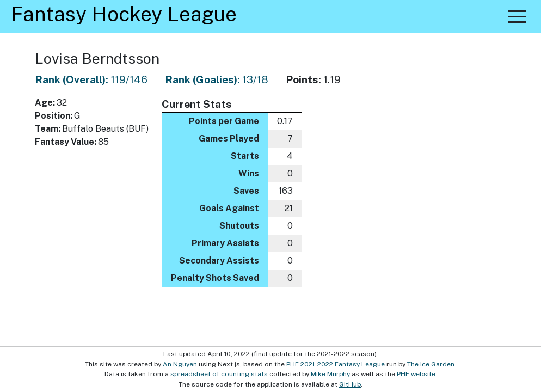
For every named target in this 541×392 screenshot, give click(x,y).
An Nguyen (180, 364)
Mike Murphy (330, 374)
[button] (517, 16)
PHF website (416, 374)
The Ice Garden (431, 364)
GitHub (350, 384)
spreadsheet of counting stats (219, 374)
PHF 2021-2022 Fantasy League (336, 364)
